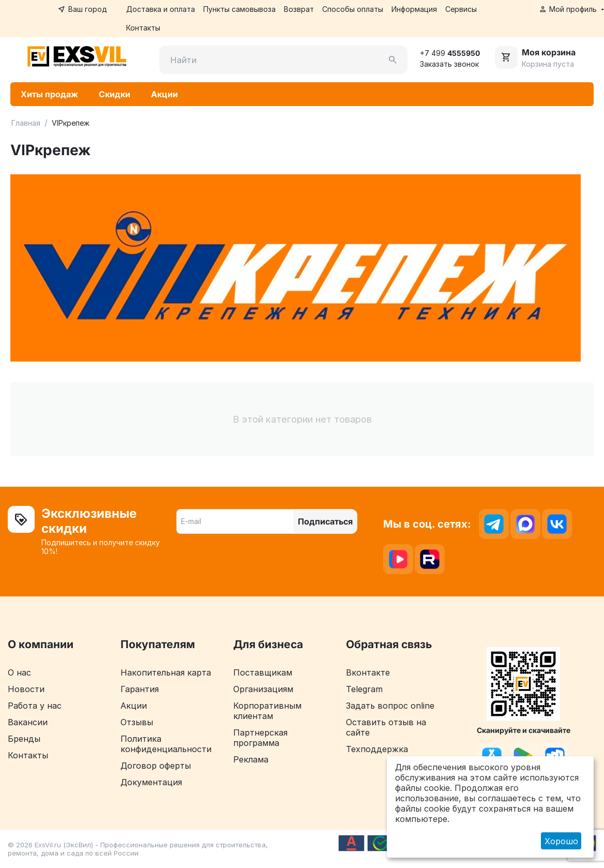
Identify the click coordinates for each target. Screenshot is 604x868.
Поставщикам (263, 673)
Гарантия (140, 690)
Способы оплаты (353, 9)
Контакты (143, 28)
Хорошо (561, 841)
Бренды (24, 739)
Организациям (263, 690)
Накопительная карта (166, 673)
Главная (26, 123)
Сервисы (461, 9)
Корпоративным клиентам (267, 711)
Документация (151, 783)
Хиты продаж (49, 95)
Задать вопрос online (390, 706)
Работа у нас (35, 706)
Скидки (115, 95)
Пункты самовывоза (239, 9)
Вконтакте (368, 673)
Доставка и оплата (161, 9)
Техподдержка (377, 750)
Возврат (299, 9)
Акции (164, 95)
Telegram (364, 690)
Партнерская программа (260, 738)
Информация (414, 9)
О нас (19, 673)
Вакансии (28, 723)
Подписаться (325, 522)
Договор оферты (156, 766)
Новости (26, 690)
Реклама (251, 760)
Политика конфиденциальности (166, 744)
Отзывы (137, 723)
